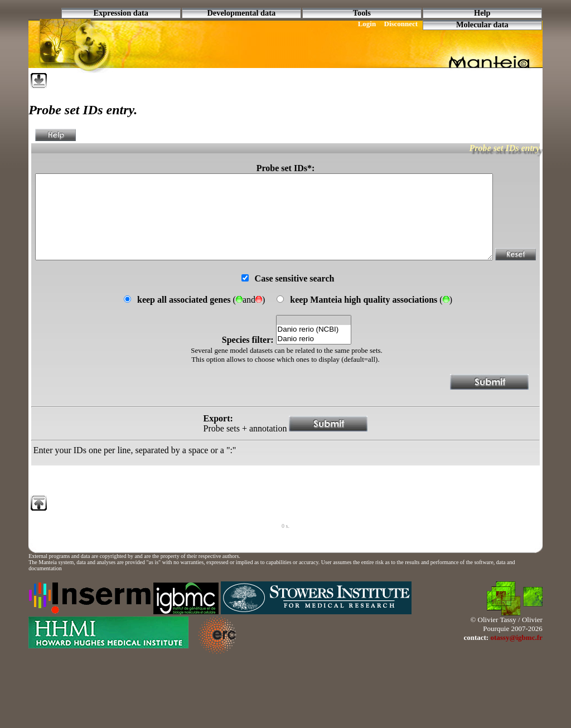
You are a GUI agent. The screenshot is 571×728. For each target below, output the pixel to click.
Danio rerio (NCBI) (314, 356)
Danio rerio (314, 366)
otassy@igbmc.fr (516, 664)
